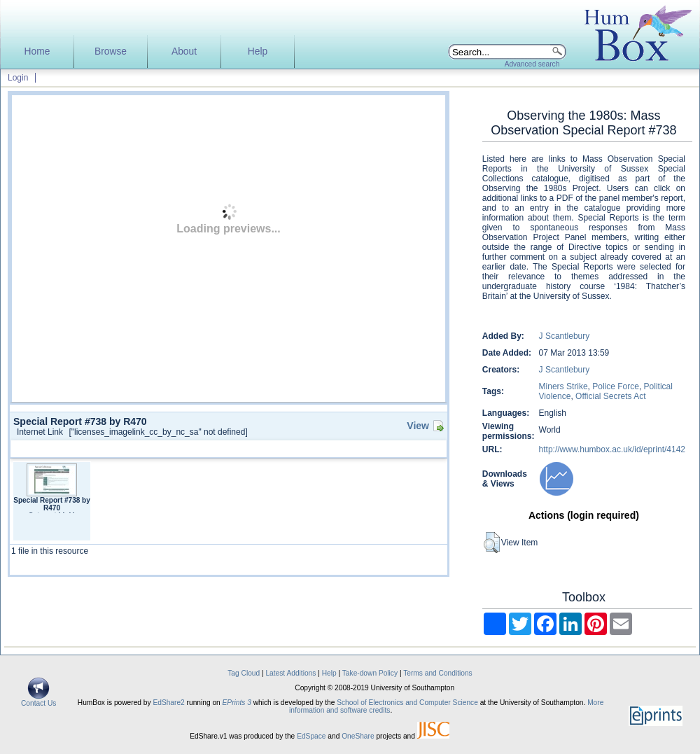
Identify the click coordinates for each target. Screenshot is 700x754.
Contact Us (38, 700)
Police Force (616, 386)
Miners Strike (563, 386)
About (184, 51)
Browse (111, 51)
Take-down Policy (370, 673)
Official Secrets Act (610, 396)
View (418, 426)
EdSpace (311, 736)
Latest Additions (290, 673)
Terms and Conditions (438, 673)
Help (258, 51)
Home (37, 51)
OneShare (358, 736)
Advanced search (532, 64)
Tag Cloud (244, 673)
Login (18, 78)
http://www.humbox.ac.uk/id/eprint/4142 (612, 449)
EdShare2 (168, 703)
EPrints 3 (237, 703)
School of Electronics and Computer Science (407, 703)
